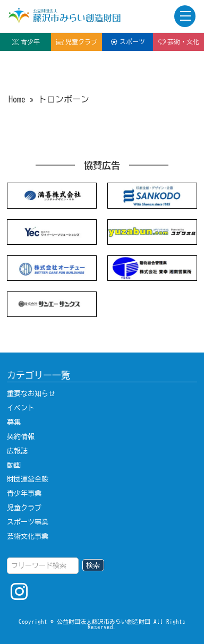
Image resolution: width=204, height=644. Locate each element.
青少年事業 (24, 493)
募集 (14, 422)
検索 (93, 565)
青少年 (25, 42)
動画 (14, 465)
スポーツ (127, 42)
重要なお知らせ (31, 393)
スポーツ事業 (28, 522)
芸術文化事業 (28, 536)
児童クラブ (76, 42)
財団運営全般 (28, 479)
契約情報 (21, 436)
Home (17, 99)
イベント (21, 408)
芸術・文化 (178, 42)
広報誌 (17, 451)
